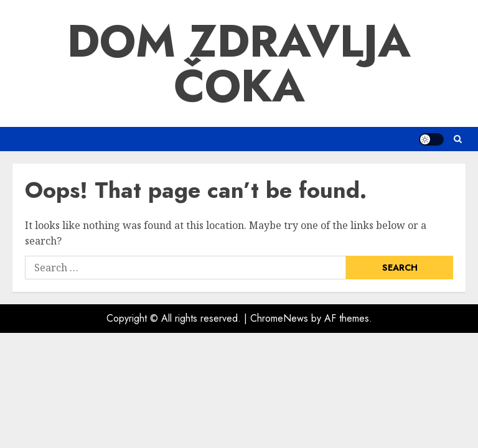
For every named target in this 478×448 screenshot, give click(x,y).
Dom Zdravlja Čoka (239, 63)
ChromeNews (279, 318)
